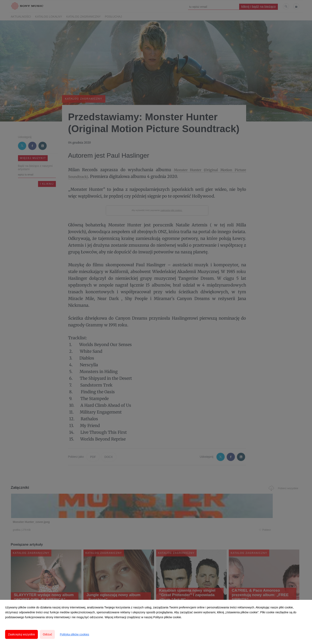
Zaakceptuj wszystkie (21, 634)
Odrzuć (47, 634)
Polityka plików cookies (74, 634)
